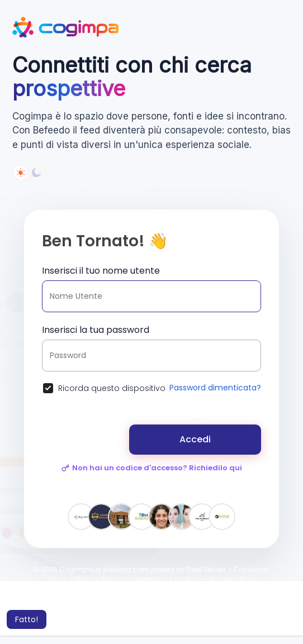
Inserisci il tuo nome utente (101, 271)
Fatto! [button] (27, 619)
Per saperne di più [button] (163, 604)
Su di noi (189, 579)
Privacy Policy (98, 579)
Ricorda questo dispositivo (112, 388)
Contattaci (147, 579)
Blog (247, 579)
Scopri (221, 579)
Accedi (195, 439)
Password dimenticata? (215, 388)
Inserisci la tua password (96, 330)
